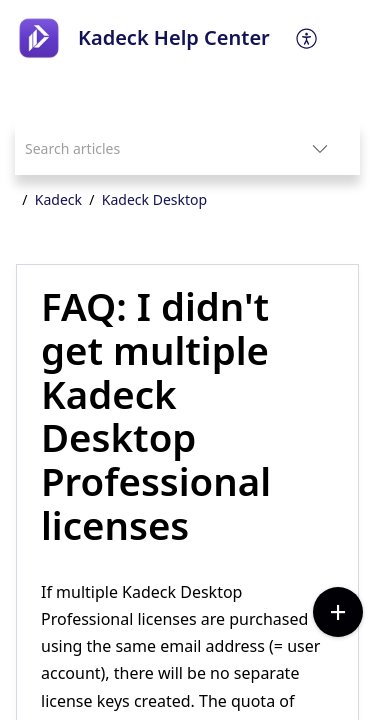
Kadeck (58, 199)
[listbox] (320, 148)
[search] (147, 148)
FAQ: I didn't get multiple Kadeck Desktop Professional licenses (156, 416)
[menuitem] (307, 38)
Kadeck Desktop (154, 199)
